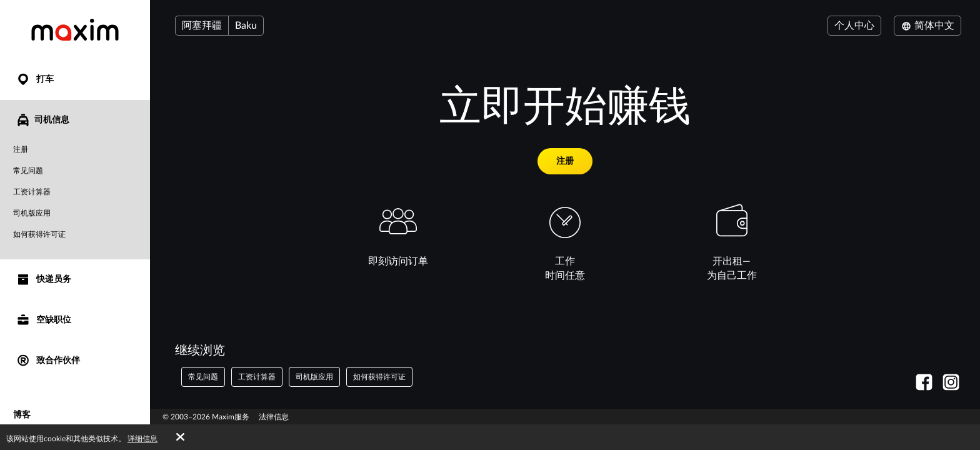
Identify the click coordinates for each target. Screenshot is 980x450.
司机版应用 (32, 213)
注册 (21, 149)
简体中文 (927, 26)
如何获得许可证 (39, 234)
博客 (22, 415)
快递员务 (43, 280)
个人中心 (854, 26)
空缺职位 (43, 320)
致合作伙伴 (48, 361)
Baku (246, 26)
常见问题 (28, 171)
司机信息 (42, 120)
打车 (35, 80)
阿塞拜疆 (202, 26)
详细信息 (142, 439)
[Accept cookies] (180, 437)
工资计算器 (32, 192)
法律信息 (274, 417)
